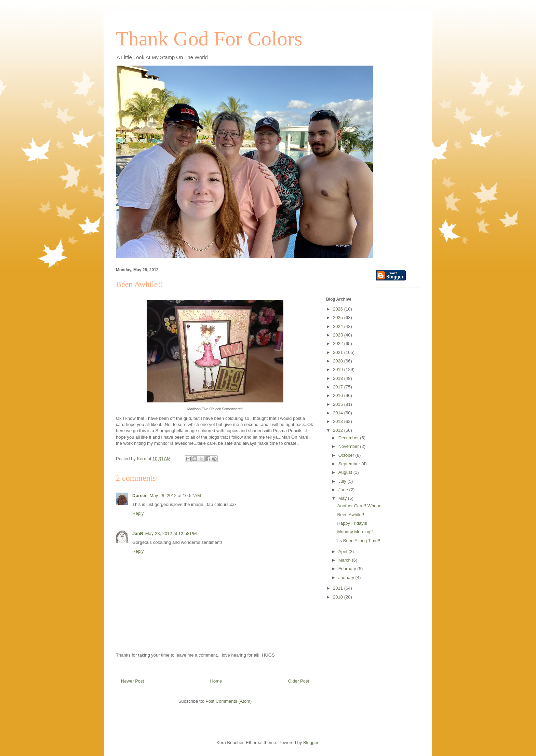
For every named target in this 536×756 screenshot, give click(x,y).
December (349, 438)
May (343, 498)
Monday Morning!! (355, 532)
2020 (339, 361)
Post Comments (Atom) (229, 701)
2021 (339, 352)
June (344, 490)
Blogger (311, 743)
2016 (339, 395)
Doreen (140, 496)
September (350, 464)
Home (216, 681)
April (344, 552)
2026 (339, 309)
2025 (339, 318)
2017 (339, 387)
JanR (138, 533)
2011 (339, 588)
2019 (339, 369)
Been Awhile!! (351, 515)
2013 (339, 421)
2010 (339, 597)
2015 (339, 404)
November (349, 446)
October (347, 455)
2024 (339, 326)
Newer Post (132, 681)
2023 (339, 335)
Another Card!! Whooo (359, 506)
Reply (138, 513)
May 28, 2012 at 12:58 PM (171, 533)
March (345, 560)
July (343, 481)
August (346, 472)
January (347, 578)
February (348, 569)
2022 (339, 343)
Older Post (299, 681)
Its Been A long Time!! (359, 541)
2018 (339, 378)
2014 (339, 413)
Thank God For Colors (209, 39)
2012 (339, 430)
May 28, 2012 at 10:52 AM (175, 496)
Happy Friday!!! (352, 523)
